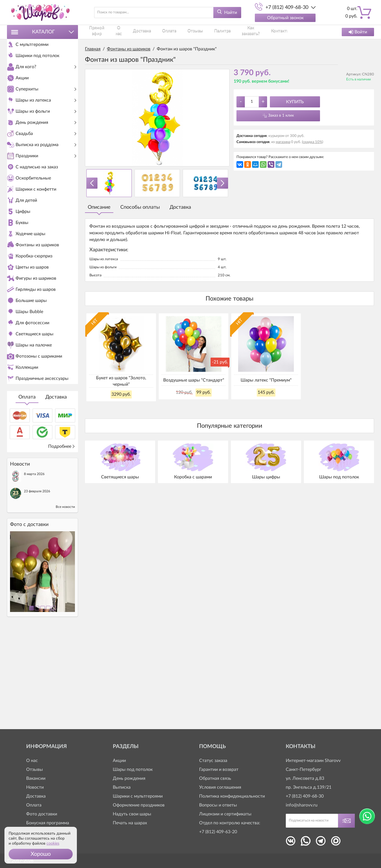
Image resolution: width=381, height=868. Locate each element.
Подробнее (62, 541)
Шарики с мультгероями (138, 796)
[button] (41, 854)
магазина (283, 142)
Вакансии (36, 778)
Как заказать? (241, 32)
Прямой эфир (98, 32)
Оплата (27, 492)
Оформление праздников (139, 805)
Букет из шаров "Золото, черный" (121, 381)
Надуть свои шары (132, 814)
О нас (123, 32)
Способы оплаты (140, 207)
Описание (99, 207)
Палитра (213, 32)
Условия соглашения (220, 787)
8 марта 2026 (34, 569)
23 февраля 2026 (37, 586)
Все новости (65, 602)
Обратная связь (215, 778)
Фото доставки (42, 814)
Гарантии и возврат (219, 769)
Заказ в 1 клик (281, 115)
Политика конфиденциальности (232, 796)
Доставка (56, 492)
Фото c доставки (29, 619)
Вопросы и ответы (218, 805)
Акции (119, 761)
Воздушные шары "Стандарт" (194, 380)
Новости (35, 787)
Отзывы (190, 32)
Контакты (270, 32)
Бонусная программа (48, 823)
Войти (358, 32)
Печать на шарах (130, 823)
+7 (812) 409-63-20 (218, 832)
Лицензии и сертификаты (225, 814)
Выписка (122, 787)
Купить (295, 102)
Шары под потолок (133, 769)
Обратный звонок (285, 18)
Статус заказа (213, 761)
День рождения (129, 778)
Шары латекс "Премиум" (266, 380)
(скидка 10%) (312, 142)
